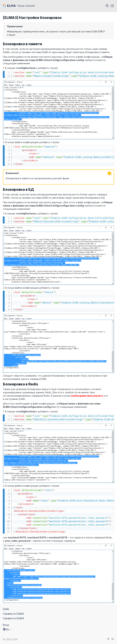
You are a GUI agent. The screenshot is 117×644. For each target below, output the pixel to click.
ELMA (6, 609)
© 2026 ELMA (10, 639)
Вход (6, 625)
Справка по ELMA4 (13, 618)
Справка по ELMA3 (13, 614)
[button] (7, 630)
